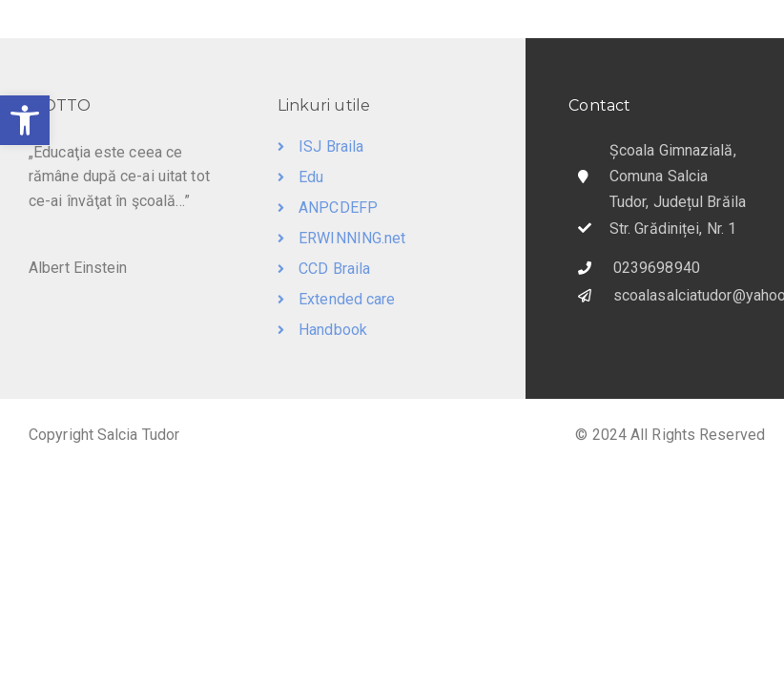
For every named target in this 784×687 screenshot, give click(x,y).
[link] (25, 120)
